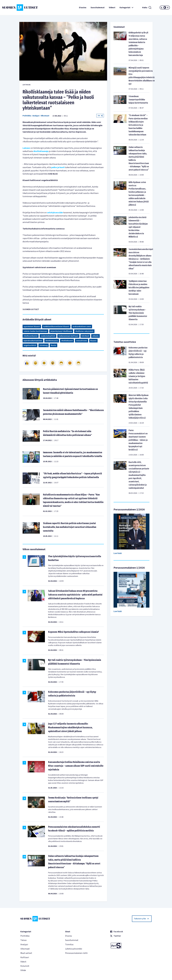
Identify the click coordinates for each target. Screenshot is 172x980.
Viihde (23, 970)
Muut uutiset (26, 953)
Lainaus (26, 148)
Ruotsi (53, 345)
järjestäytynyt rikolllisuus (61, 331)
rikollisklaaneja (41, 151)
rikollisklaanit (67, 341)
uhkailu (95, 336)
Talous (24, 940)
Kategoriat (127, 8)
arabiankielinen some (82, 327)
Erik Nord (85, 336)
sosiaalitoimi (82, 341)
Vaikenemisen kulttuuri (68, 336)
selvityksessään (55, 213)
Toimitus (69, 945)
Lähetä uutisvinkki (74, 949)
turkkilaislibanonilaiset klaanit (56, 327)
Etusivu (83, 8)
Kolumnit (25, 966)
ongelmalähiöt (30, 345)
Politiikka (27, 116)
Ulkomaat (45, 116)
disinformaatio (52, 341)
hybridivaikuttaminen (33, 341)
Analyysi (36, 116)
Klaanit (93, 341)
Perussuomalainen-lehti (76, 953)
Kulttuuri (25, 957)
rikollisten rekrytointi (84, 331)
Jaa (100, 116)
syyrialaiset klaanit (32, 327)
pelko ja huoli (58, 167)
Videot (112, 8)
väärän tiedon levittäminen (35, 331)
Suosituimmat (98, 8)
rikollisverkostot (31, 336)
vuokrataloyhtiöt (48, 336)
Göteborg (44, 345)
